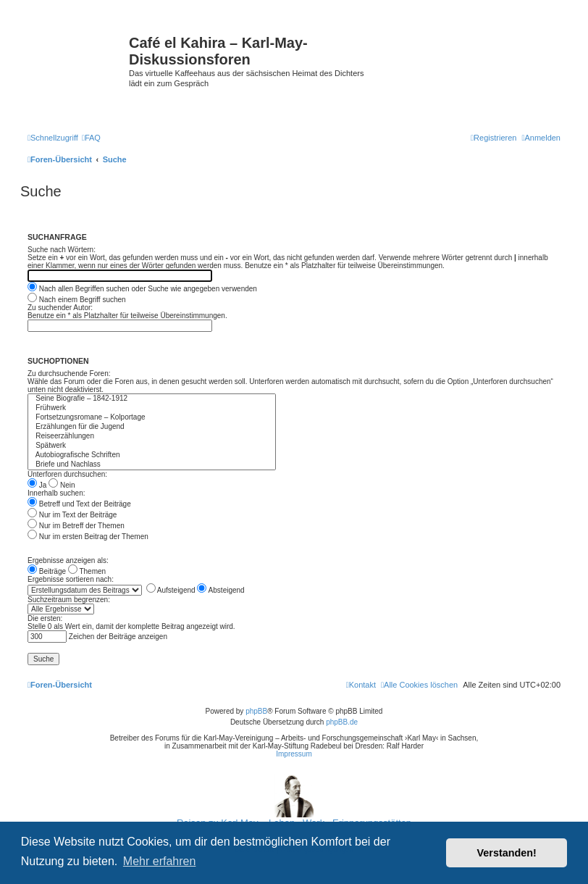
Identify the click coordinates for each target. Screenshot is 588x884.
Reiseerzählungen (152, 437)
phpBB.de (342, 722)
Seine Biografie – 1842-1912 (152, 399)
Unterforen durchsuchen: (67, 474)
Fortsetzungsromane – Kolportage (152, 418)
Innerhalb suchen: (56, 493)
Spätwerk (152, 446)
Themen (87, 571)
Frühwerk (152, 408)
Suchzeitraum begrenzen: (69, 600)
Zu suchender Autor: (60, 308)
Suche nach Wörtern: (62, 250)
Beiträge (47, 571)
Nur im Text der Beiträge (72, 515)
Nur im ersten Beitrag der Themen (88, 537)
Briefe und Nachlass (152, 465)
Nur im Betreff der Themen (76, 526)
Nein (62, 485)
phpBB (256, 711)
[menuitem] (91, 138)
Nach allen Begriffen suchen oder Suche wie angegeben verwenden (142, 289)
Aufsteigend (171, 590)
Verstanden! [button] (507, 853)
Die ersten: (45, 618)
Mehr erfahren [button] (160, 861)
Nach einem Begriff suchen (77, 300)
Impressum (294, 754)
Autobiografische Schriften (152, 455)
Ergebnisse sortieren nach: (71, 579)
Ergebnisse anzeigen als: (68, 560)
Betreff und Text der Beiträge (79, 504)
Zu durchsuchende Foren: (69, 374)
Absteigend (220, 590)
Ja (37, 485)
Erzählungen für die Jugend (152, 427)
